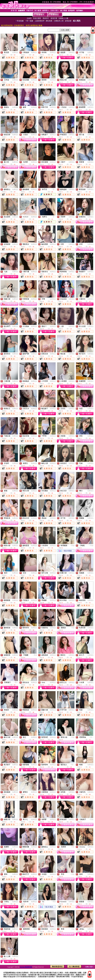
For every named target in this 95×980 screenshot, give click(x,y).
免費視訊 (15, 52)
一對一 (54, 189)
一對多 (72, 546)
